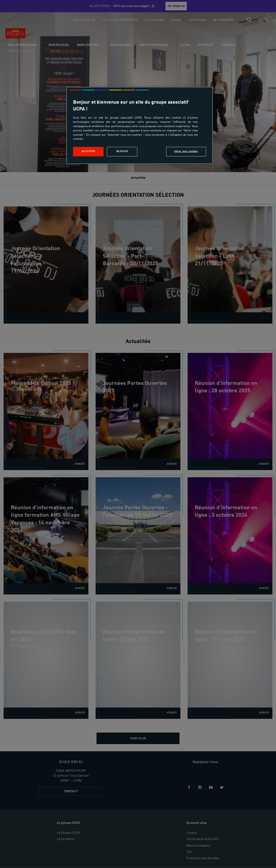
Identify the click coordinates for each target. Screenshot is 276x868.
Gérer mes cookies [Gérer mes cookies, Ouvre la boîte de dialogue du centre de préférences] (186, 151)
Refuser (122, 151)
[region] (140, 125)
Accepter (88, 151)
